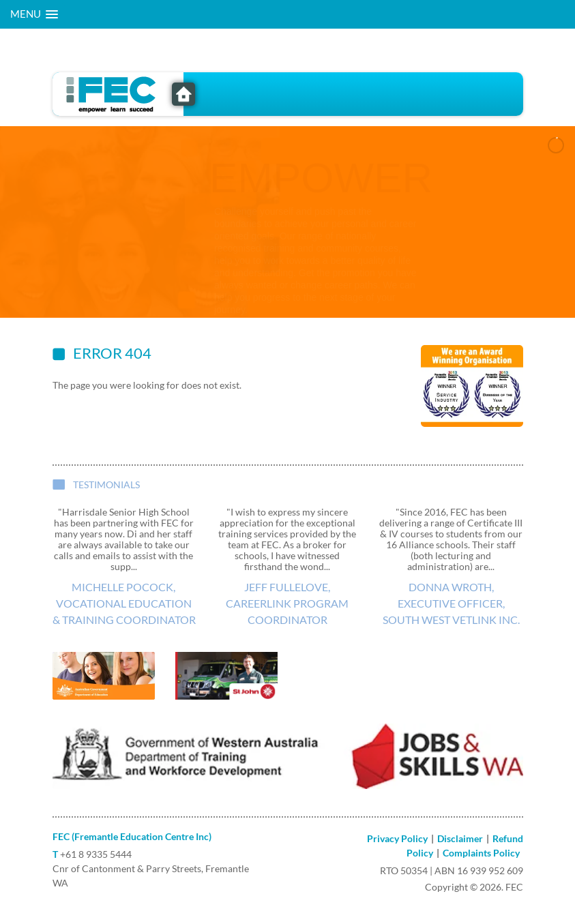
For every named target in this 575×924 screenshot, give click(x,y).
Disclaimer (460, 838)
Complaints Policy (481, 853)
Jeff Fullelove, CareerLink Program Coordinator (287, 603)
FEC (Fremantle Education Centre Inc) (132, 836)
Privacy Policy (397, 838)
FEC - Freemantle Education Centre (183, 94)
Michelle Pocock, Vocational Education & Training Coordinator (124, 603)
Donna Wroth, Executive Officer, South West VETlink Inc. (451, 603)
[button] (34, 14)
